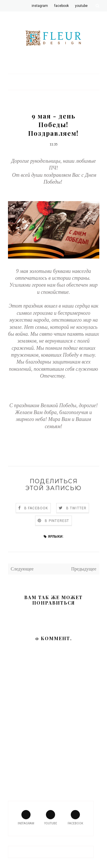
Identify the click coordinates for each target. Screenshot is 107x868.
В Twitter (76, 508)
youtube (51, 817)
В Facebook (36, 508)
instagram (26, 817)
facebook (75, 817)
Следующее (22, 569)
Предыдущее (84, 569)
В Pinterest (57, 521)
